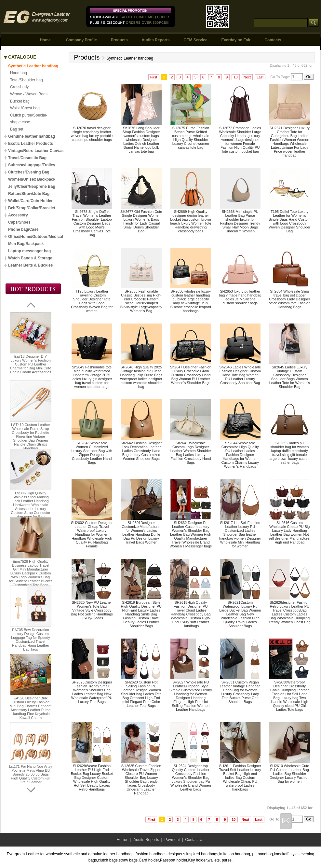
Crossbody (19, 87)
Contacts (273, 40)
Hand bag (19, 73)
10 (235, 77)
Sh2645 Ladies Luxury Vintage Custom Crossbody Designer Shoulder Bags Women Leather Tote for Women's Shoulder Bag (290, 377)
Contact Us (195, 840)
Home (45, 40)
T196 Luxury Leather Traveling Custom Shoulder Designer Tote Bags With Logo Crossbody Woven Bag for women (92, 301)
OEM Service (195, 40)
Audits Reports (155, 40)
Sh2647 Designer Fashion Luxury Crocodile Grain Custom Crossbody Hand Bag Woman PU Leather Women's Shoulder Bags (191, 375)
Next (247, 77)
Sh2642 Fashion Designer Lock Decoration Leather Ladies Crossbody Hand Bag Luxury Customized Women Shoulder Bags (141, 451)
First (154, 77)
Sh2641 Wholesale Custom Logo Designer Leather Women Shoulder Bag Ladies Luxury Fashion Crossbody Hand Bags (191, 453)
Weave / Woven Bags (29, 94)
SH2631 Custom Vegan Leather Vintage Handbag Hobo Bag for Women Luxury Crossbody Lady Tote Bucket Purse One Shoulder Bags (240, 692)
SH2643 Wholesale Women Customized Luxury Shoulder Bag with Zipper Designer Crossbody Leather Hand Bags (92, 453)
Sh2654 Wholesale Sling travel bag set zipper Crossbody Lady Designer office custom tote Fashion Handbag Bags (289, 299)
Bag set (17, 129)
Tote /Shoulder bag (27, 80)
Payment (172, 840)
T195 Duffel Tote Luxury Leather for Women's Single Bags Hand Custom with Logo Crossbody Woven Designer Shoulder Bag (290, 221)
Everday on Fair (236, 40)
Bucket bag (20, 101)
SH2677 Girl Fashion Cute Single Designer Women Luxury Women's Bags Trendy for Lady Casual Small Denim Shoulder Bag (141, 221)
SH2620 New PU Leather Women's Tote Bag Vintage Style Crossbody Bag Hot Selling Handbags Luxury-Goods (92, 610)
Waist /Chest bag (25, 108)
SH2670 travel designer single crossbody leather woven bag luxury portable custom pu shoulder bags (92, 134)
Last (260, 77)
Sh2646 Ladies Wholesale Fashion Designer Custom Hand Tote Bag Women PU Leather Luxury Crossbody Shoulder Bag (240, 375)
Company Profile (81, 40)
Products (119, 40)
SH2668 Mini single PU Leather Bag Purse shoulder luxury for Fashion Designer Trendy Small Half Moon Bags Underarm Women (240, 221)
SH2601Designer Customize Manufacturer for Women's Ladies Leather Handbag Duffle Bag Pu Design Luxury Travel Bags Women (141, 532)
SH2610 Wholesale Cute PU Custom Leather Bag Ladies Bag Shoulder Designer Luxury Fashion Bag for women (289, 774)
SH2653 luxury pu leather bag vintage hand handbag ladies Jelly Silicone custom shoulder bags (240, 297)
